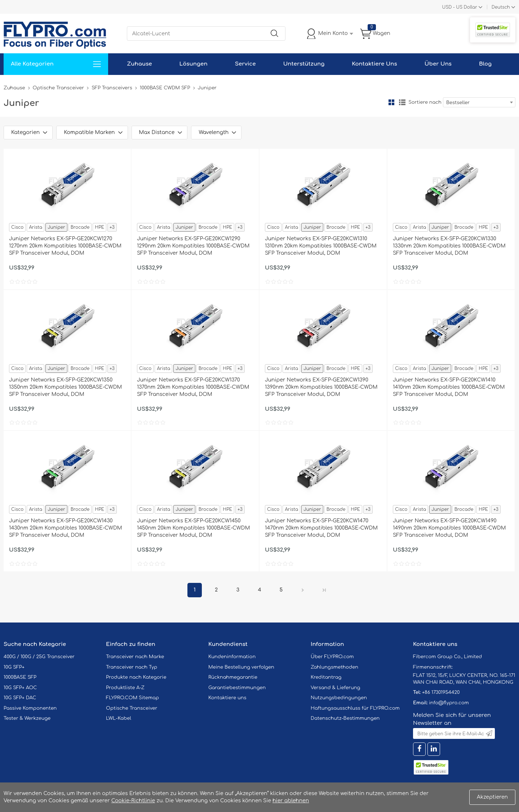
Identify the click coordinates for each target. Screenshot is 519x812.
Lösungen (194, 64)
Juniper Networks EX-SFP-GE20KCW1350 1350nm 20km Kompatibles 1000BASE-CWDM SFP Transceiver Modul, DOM (65, 387)
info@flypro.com (449, 703)
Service (245, 64)
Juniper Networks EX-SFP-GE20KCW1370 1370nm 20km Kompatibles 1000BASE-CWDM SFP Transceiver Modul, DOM (193, 387)
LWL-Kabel (119, 718)
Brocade (80, 227)
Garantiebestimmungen (237, 688)
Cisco (17, 227)
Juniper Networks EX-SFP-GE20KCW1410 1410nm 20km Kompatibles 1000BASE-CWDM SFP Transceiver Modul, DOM (449, 387)
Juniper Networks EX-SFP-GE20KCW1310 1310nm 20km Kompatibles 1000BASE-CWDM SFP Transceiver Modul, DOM (321, 246)
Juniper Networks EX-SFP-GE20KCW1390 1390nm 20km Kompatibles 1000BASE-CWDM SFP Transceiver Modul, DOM (321, 387)
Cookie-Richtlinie (133, 801)
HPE (99, 227)
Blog (485, 64)
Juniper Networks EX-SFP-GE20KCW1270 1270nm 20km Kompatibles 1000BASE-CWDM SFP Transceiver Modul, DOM (65, 246)
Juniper (56, 227)
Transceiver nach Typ (132, 667)
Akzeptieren (492, 797)
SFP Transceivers (112, 88)
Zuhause (139, 64)
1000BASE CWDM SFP (165, 88)
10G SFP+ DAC (20, 698)
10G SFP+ (14, 667)
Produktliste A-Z (125, 688)
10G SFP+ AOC (20, 688)
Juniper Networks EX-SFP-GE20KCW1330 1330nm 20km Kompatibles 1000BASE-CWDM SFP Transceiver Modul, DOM (449, 246)
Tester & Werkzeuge (27, 718)
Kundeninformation (232, 657)
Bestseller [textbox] (458, 103)
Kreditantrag (326, 677)
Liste (402, 102)
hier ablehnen (291, 801)
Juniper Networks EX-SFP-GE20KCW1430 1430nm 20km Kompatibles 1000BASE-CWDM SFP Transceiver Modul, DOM (66, 528)
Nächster (303, 590)
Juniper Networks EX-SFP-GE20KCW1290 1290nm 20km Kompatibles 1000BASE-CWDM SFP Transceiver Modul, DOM (193, 246)
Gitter (391, 102)
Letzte (324, 590)
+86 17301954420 (441, 692)
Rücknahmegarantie (233, 677)
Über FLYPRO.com (332, 657)
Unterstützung (304, 64)
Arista (36, 227)
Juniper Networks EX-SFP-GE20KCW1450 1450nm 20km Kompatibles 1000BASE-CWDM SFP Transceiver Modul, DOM (193, 528)
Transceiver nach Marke (135, 657)
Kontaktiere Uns (374, 64)
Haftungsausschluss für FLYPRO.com (355, 708)
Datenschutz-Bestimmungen (345, 718)
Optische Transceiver (59, 88)
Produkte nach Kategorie (136, 677)
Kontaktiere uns (227, 698)
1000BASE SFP (20, 677)
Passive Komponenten (30, 708)
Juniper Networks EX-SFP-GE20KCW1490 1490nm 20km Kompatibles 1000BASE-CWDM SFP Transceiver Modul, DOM (449, 528)
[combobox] (479, 102)
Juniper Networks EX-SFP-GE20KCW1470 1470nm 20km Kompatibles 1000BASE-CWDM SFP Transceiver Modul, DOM (321, 528)
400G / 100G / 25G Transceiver (39, 657)
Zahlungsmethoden (334, 667)
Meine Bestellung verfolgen (241, 667)
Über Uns (438, 64)
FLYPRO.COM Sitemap (132, 698)
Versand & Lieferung (335, 688)
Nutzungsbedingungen (339, 698)
